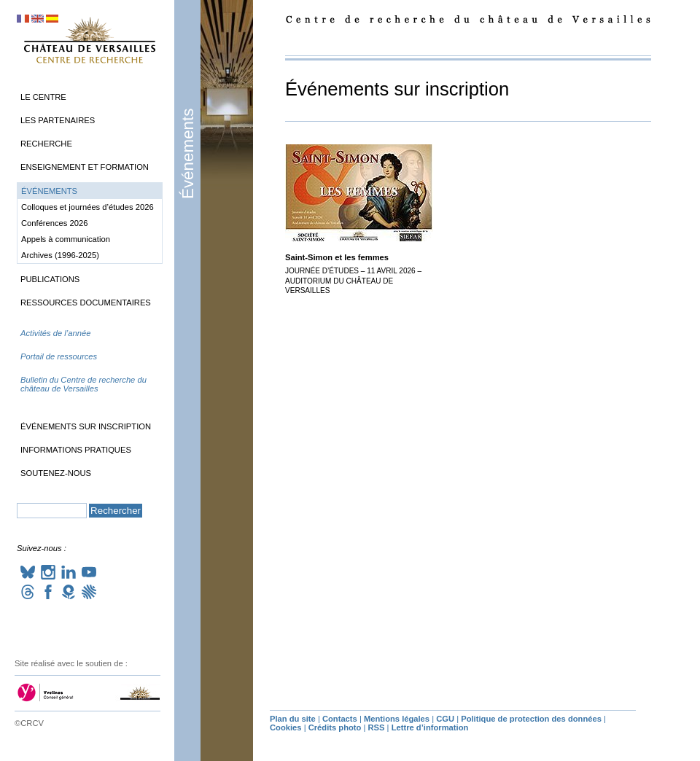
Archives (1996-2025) (60, 255)
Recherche (46, 144)
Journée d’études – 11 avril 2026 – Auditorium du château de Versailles (353, 281)
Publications (50, 279)
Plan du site (293, 719)
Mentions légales (397, 719)
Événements (188, 154)
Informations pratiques (76, 450)
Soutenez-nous (56, 473)
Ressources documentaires (86, 303)
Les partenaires (58, 120)
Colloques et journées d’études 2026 (87, 207)
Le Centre (43, 97)
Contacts (340, 719)
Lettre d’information (430, 727)
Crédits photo (335, 727)
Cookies (286, 727)
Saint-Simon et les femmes (337, 257)
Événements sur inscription (86, 426)
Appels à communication (66, 239)
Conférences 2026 (54, 223)
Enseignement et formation (85, 167)
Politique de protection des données (531, 719)
